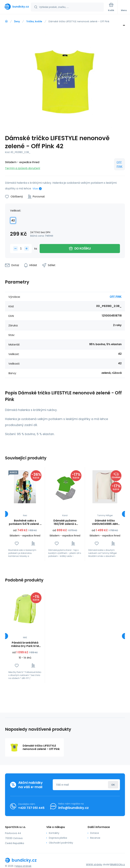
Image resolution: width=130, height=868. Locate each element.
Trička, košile (34, 21)
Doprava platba (58, 838)
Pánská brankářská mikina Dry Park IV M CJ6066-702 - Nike (25, 644)
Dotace (95, 833)
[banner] (16, 7)
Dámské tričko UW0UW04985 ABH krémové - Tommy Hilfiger (105, 522)
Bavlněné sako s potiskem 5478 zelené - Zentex (25, 522)
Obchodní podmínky (61, 843)
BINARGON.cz (118, 864)
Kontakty (54, 833)
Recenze (95, 838)
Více (35, 189)
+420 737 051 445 (31, 808)
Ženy (17, 21)
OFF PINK (120, 164)
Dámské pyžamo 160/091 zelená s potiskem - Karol (65, 522)
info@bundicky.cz (73, 808)
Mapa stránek (23, 866)
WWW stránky (94, 864)
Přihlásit (113, 785)
